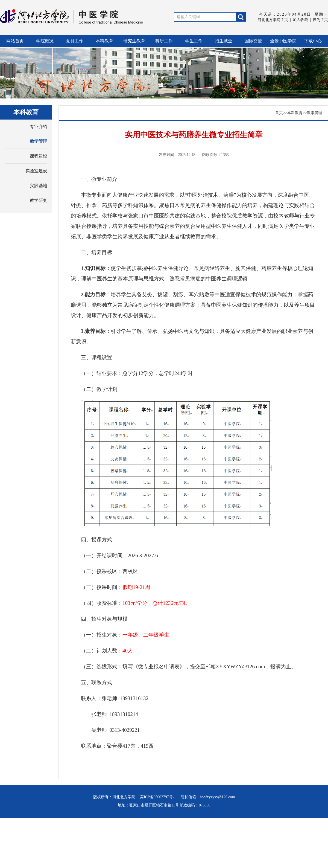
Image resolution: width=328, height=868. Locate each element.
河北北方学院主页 (273, 20)
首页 (279, 113)
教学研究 (39, 200)
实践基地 (39, 186)
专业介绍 (39, 127)
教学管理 (39, 141)
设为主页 (320, 20)
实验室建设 (36, 171)
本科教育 (295, 113)
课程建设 (39, 156)
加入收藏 (300, 20)
